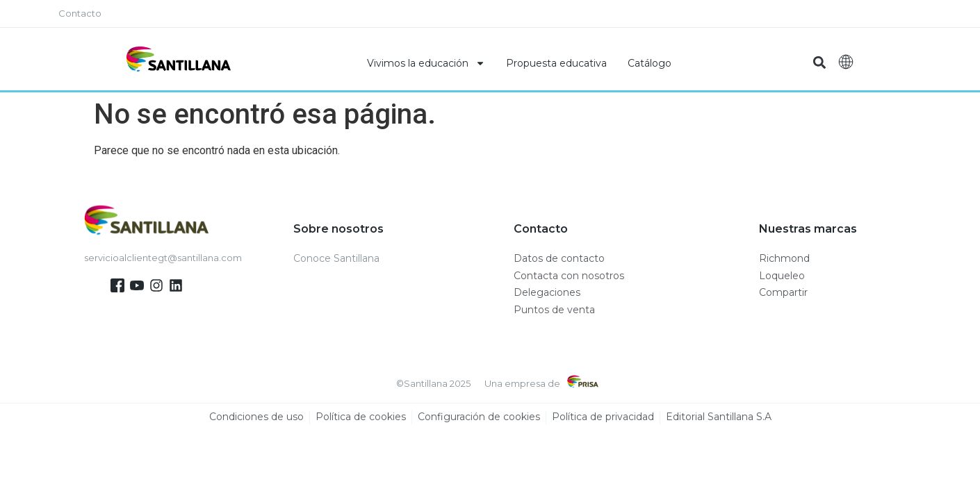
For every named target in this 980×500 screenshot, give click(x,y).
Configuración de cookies (479, 417)
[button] (820, 63)
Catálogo (650, 63)
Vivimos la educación (426, 63)
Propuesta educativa (556, 63)
